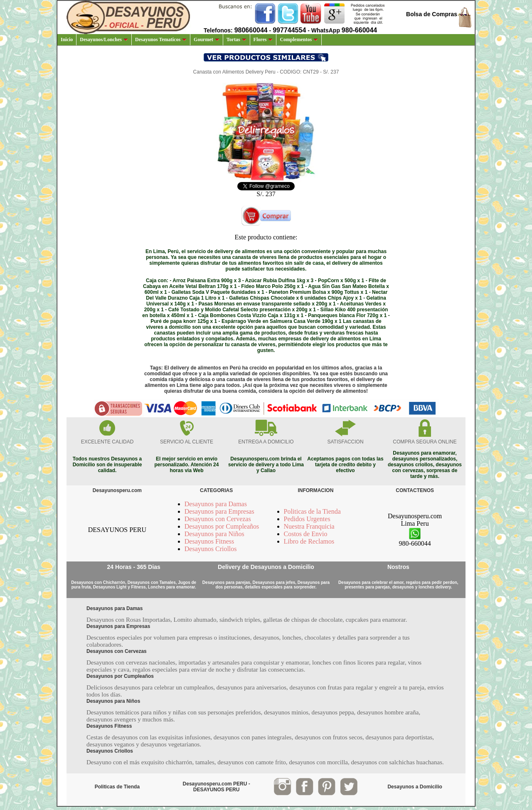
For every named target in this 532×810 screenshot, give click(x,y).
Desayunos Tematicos (161, 39)
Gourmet (207, 39)
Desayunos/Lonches (104, 39)
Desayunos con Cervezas (218, 519)
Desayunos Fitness (209, 541)
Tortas (236, 39)
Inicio (67, 39)
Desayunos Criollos (211, 549)
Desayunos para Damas (216, 504)
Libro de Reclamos (309, 541)
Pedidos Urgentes (307, 519)
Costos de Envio (306, 534)
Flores (263, 39)
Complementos (299, 39)
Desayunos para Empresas (219, 511)
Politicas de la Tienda (312, 511)
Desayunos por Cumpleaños (222, 526)
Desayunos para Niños (214, 534)
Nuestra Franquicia (309, 526)
